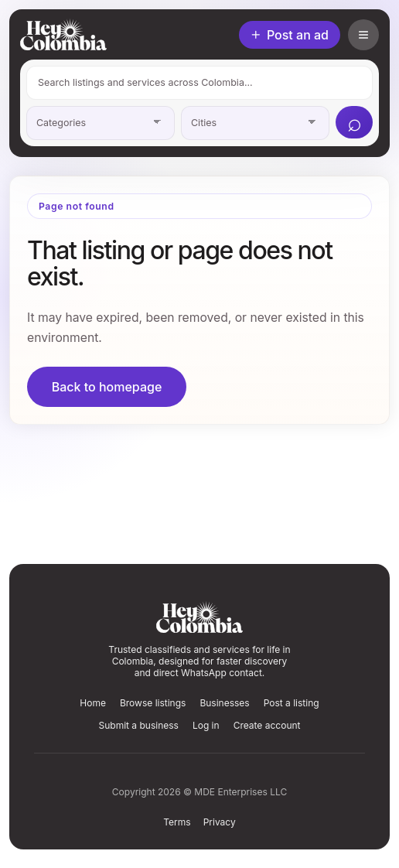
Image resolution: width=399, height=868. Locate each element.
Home (93, 703)
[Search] (354, 122)
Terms (177, 822)
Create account (267, 725)
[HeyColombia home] (63, 34)
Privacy (220, 822)
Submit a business (138, 725)
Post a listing (292, 703)
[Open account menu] (363, 35)
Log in (206, 725)
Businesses (224, 703)
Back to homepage (107, 387)
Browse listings (153, 703)
